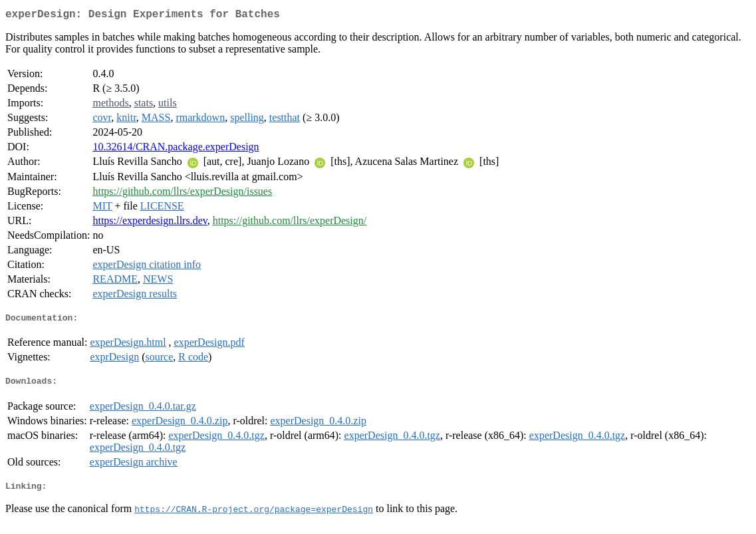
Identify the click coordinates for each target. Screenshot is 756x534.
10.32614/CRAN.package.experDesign (176, 149)
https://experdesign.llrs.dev (150, 223)
